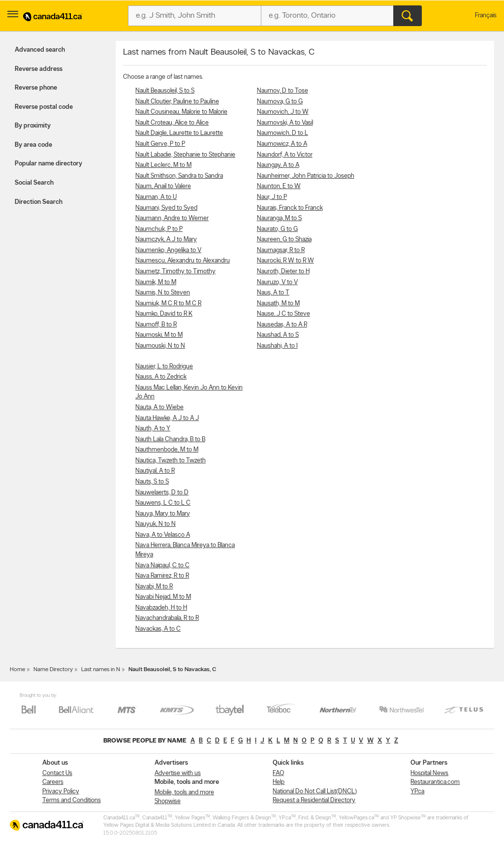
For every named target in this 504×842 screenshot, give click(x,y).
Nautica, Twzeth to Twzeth (171, 461)
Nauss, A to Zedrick (161, 377)
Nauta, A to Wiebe (159, 407)
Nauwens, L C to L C (163, 503)
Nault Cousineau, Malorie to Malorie (181, 112)
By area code (33, 145)
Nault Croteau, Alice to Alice (172, 123)
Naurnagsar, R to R (281, 250)
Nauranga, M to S (279, 218)
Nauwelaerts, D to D (162, 493)
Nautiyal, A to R (155, 471)
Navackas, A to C (158, 629)
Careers (53, 782)
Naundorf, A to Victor (285, 155)
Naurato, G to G (277, 229)
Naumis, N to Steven (163, 293)
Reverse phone (36, 88)
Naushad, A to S (278, 335)
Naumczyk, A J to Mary (166, 240)
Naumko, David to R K (164, 314)
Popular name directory (48, 164)
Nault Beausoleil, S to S (165, 91)
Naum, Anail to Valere (163, 186)
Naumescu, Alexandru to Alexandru (183, 261)
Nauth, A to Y (153, 429)
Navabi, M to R (154, 587)
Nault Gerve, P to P (160, 144)
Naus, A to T (273, 293)
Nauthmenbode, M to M (167, 450)
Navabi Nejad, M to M (163, 597)
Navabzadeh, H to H (161, 608)
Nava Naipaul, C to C (162, 566)
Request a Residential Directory (314, 800)
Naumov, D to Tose (283, 91)
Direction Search (39, 202)
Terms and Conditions (72, 800)
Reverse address (39, 69)
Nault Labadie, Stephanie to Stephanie (185, 155)
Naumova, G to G (280, 102)
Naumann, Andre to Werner (172, 218)
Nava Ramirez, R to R (162, 576)
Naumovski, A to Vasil (285, 123)
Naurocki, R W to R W (285, 261)
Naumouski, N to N (160, 346)
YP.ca (417, 792)
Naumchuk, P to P (159, 229)
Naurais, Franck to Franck (290, 208)
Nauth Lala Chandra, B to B (170, 439)
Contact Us (57, 773)
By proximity (33, 126)
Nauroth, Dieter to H (283, 272)
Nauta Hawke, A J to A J (167, 418)
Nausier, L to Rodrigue (164, 367)
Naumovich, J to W (283, 112)
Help (279, 782)
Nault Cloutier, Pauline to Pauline (177, 102)
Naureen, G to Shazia (284, 240)
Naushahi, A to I (277, 346)
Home (17, 670)
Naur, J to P (272, 197)
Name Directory (53, 670)
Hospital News (429, 773)
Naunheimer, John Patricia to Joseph (306, 176)
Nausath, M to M (278, 304)
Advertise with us (178, 773)
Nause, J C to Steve (283, 314)
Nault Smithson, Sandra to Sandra (179, 176)
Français (486, 16)
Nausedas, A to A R (282, 325)
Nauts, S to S (152, 482)
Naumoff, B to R (156, 325)
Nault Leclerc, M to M (163, 165)
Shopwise (168, 801)
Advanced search (40, 50)
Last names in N (101, 670)
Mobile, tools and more (184, 793)
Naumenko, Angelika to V (168, 250)
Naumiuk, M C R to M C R (168, 304)
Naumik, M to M (156, 282)
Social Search (34, 183)
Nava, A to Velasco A (163, 535)
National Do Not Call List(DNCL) (315, 792)
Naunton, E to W (279, 186)
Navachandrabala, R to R (167, 618)
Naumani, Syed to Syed (166, 208)
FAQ (278, 773)
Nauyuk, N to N (156, 524)
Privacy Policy (61, 792)
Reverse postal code (44, 107)
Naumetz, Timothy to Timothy (175, 272)
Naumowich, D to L (283, 133)
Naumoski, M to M (159, 335)
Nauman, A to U (156, 197)
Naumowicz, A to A (282, 144)
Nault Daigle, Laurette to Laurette (179, 133)
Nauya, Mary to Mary (163, 514)
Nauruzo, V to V (277, 282)
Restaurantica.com (435, 782)
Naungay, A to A (278, 165)
